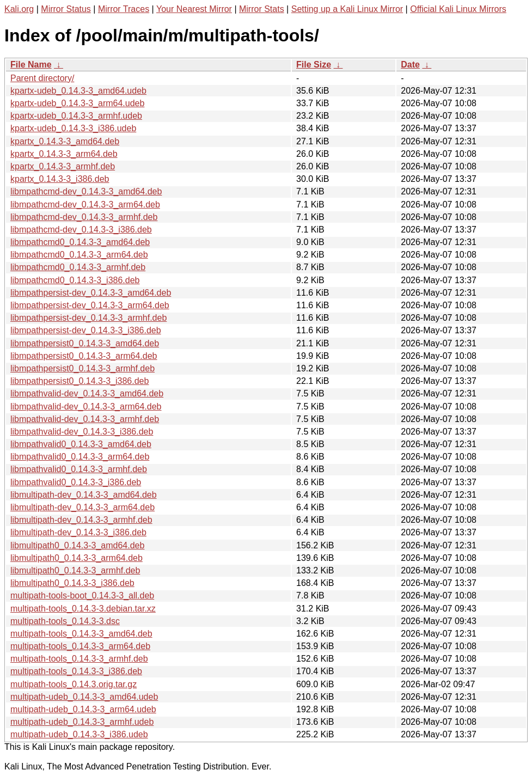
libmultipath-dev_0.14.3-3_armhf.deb (81, 520)
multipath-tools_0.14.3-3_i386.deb (76, 671)
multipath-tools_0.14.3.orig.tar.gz (74, 684)
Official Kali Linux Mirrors (458, 9)
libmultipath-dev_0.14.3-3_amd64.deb (84, 495)
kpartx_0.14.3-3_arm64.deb (64, 154)
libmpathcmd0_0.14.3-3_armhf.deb (78, 267)
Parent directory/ (42, 78)
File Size (314, 65)
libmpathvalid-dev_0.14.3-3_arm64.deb (86, 407)
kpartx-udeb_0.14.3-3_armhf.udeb (76, 116)
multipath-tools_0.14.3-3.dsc (65, 621)
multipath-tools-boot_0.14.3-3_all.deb (82, 595)
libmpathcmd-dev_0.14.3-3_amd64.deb (86, 191)
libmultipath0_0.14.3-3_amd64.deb (77, 545)
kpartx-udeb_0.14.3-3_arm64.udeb (77, 103)
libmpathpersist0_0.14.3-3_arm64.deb (84, 356)
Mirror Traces (124, 9)
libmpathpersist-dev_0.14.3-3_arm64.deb (90, 305)
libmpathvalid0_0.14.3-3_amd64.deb (81, 444)
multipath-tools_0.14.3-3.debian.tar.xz (83, 609)
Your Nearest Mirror (194, 9)
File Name (31, 65)
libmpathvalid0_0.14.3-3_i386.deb (76, 482)
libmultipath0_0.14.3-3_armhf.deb (75, 570)
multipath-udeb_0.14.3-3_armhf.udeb (82, 722)
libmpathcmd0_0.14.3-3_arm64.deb (79, 255)
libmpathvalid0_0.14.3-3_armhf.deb (79, 469)
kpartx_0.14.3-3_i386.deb (60, 179)
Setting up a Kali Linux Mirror (347, 9)
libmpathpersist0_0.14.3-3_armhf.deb (82, 368)
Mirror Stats (262, 9)
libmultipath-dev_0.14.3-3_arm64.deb (82, 507)
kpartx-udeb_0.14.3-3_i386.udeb (73, 128)
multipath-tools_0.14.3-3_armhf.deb (79, 659)
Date (410, 65)
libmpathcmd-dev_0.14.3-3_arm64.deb (85, 204)
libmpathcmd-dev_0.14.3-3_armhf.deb (84, 217)
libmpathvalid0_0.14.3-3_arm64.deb (80, 457)
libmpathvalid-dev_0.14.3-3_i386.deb (82, 432)
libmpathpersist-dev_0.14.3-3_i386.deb (86, 330)
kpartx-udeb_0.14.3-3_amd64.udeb (78, 91)
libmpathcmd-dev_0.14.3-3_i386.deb (81, 230)
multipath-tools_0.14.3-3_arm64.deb (80, 646)
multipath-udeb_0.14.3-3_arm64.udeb (83, 709)
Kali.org (19, 9)
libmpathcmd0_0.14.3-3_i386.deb (75, 280)
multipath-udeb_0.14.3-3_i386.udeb (79, 734)
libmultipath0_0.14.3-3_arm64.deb (77, 558)
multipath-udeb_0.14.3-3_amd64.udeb (84, 697)
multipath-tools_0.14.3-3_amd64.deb (81, 634)
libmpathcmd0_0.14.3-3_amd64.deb (80, 242)
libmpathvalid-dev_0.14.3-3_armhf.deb (85, 419)
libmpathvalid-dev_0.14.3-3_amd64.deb (87, 393)
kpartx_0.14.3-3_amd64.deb (65, 141)
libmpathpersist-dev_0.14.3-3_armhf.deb (88, 318)
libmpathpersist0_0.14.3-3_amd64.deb (85, 343)
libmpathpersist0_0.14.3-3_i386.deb (80, 381)
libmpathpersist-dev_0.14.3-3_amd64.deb (91, 293)
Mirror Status (66, 9)
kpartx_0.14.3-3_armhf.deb (63, 166)
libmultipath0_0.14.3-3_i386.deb (72, 583)
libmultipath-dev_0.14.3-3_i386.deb (78, 532)
